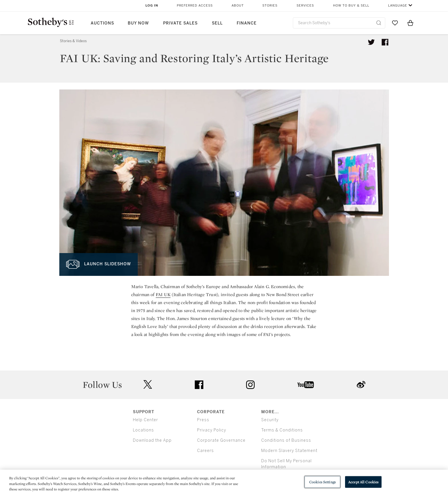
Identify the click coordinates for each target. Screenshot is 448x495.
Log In (152, 6)
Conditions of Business (286, 440)
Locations (143, 430)
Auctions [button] (102, 23)
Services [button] (305, 6)
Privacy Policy (212, 430)
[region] (224, 482)
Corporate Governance (221, 440)
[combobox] (339, 23)
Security (270, 420)
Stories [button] (270, 6)
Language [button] (398, 6)
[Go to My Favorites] (395, 23)
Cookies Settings (322, 482)
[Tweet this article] (371, 42)
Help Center (145, 420)
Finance (247, 23)
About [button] (238, 6)
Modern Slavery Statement (289, 451)
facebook (199, 385)
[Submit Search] (379, 23)
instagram (250, 385)
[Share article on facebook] (385, 42)
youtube (306, 385)
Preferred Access (195, 6)
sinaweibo (361, 385)
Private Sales (180, 23)
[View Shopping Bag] (410, 23)
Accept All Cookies (363, 482)
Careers (205, 451)
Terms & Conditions (282, 430)
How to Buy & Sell (351, 6)
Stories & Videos (73, 41)
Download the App (152, 440)
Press (203, 420)
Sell (217, 23)
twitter (148, 385)
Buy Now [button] (138, 23)
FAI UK (163, 295)
